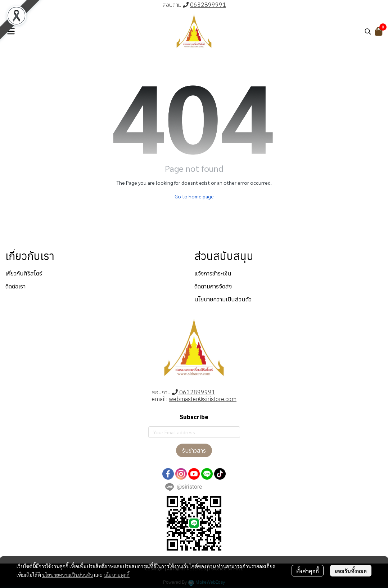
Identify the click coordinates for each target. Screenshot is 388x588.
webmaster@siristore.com (203, 399)
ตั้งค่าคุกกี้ (308, 571)
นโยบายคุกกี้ (117, 575)
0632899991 (208, 5)
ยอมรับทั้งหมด (351, 571)
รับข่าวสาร (194, 450)
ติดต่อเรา (15, 286)
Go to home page (194, 196)
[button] (368, 31)
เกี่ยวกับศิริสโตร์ (24, 273)
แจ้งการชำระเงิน (213, 273)
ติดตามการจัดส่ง (213, 286)
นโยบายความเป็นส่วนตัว (67, 575)
